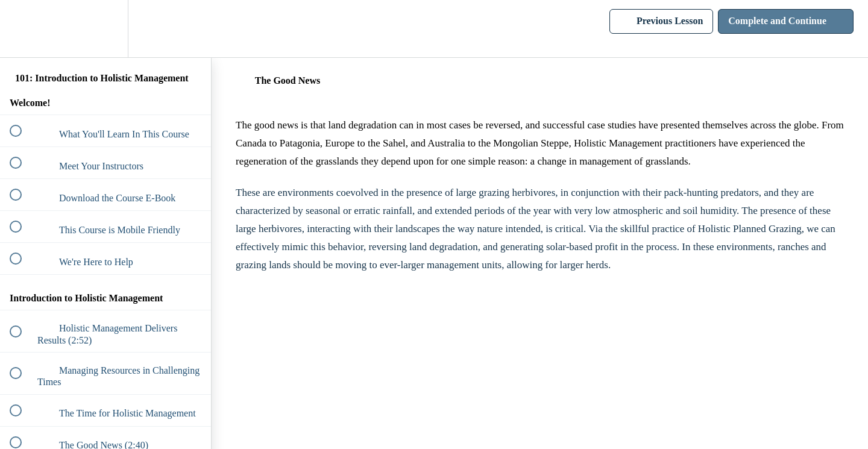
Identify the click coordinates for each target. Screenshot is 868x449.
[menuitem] (105, 29)
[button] (22, 29)
